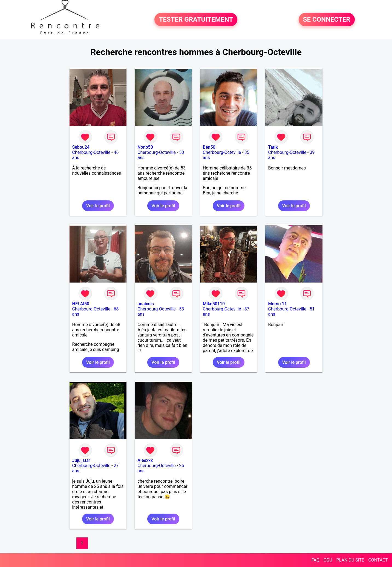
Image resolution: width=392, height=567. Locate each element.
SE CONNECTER (327, 20)
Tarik (273, 147)
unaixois (146, 304)
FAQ (315, 560)
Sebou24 (81, 147)
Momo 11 (277, 304)
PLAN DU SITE (350, 560)
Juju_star (81, 460)
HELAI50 (81, 304)
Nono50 (145, 147)
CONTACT (378, 560)
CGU (328, 560)
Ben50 (209, 147)
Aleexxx (145, 460)
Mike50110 (214, 304)
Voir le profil (98, 206)
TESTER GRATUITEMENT (196, 20)
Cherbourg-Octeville (91, 152)
